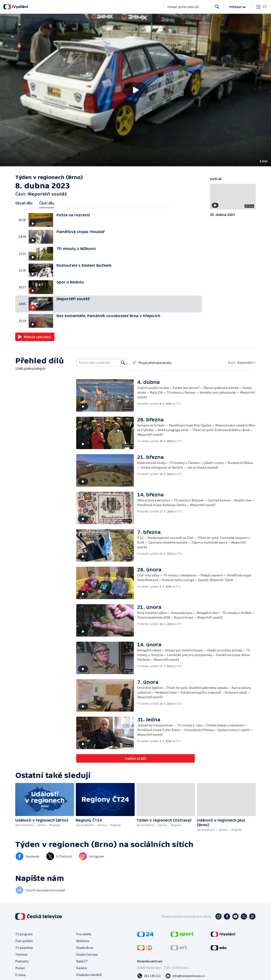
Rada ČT (82, 961)
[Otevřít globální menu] (261, 7)
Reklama (83, 941)
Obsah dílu (24, 203)
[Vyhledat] (123, 363)
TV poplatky (24, 948)
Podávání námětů (89, 975)
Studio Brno (85, 948)
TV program (24, 934)
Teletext (21, 954)
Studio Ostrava (87, 954)
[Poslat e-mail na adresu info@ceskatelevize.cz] (185, 976)
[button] (135, 90)
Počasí (20, 968)
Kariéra (82, 968)
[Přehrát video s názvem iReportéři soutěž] (135, 90)
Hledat (216, 8)
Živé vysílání (24, 941)
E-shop (20, 975)
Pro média (84, 934)
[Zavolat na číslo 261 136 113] (149, 976)
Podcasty (22, 961)
